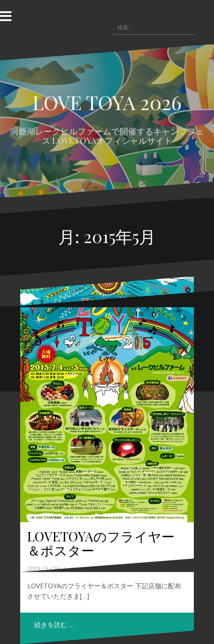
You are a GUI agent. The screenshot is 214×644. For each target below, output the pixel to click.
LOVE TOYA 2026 (107, 102)
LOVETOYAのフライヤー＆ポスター (101, 543)
